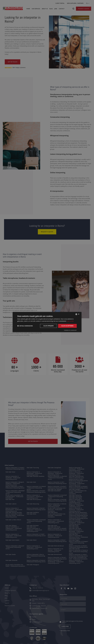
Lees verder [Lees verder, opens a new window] (70, 321)
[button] (25, 326)
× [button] (79, 314)
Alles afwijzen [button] (49, 326)
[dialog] (47, 322)
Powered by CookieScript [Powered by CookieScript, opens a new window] (70, 330)
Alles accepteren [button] (67, 326)
